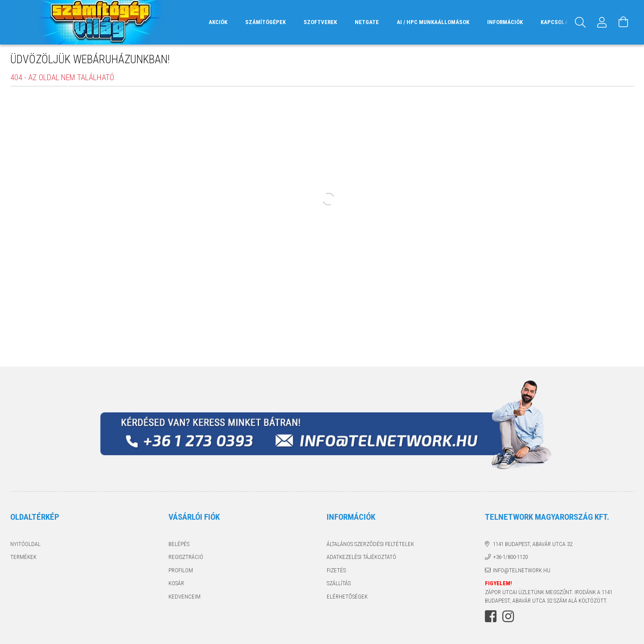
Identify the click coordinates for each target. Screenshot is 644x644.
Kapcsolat (556, 22)
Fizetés (336, 570)
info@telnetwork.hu (522, 570)
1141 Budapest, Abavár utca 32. (533, 544)
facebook (491, 616)
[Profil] (602, 22)
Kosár (176, 583)
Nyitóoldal (25, 544)
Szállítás (339, 583)
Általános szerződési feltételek (370, 544)
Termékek (23, 557)
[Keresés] (581, 22)
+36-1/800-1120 (510, 557)
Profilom (181, 570)
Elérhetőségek (347, 597)
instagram (508, 616)
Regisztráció (186, 557)
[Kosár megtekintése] (623, 22)
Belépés (179, 544)
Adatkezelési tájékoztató (361, 557)
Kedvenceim (185, 597)
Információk (505, 22)
